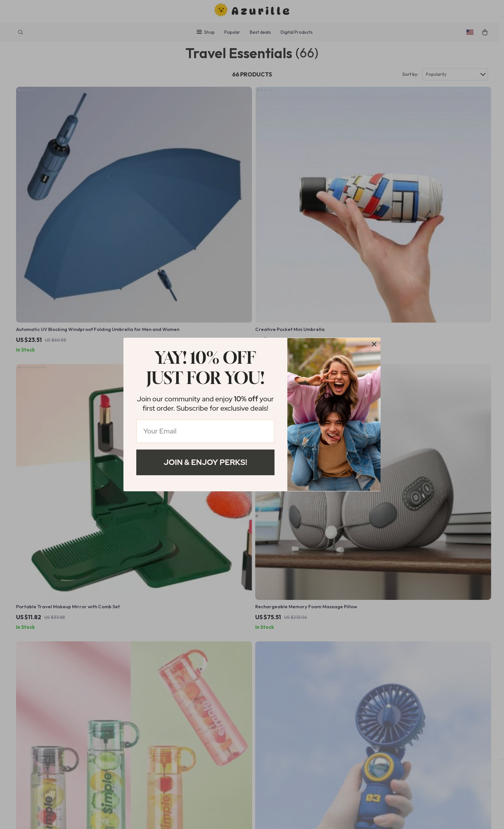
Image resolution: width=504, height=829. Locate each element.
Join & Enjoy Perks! (205, 462)
